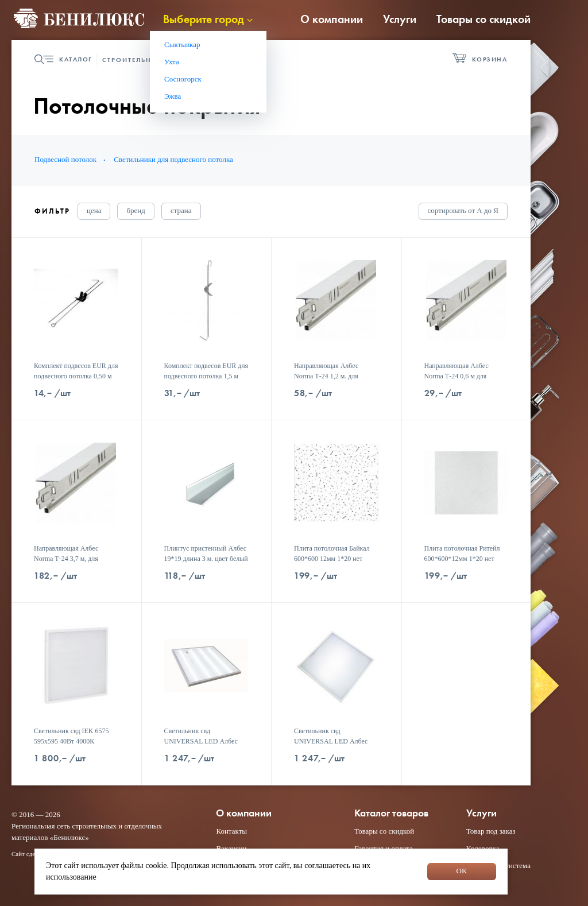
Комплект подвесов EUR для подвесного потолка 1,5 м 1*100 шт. (206, 376)
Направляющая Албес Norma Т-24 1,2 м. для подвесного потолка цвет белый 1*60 (330, 381)
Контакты (231, 831)
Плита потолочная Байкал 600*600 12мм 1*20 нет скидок (332, 559)
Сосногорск (183, 79)
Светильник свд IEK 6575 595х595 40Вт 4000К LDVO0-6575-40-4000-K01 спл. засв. (73, 746)
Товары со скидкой (483, 19)
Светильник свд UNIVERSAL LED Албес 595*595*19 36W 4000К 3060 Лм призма (201, 746)
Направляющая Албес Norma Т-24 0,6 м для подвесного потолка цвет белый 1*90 (461, 381)
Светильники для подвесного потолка (173, 159)
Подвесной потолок (65, 159)
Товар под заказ (491, 831)
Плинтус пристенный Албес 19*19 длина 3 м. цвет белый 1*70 (206, 559)
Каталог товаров (391, 813)
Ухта (172, 62)
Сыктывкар (182, 44)
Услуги (400, 19)
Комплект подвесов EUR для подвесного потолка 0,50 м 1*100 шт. (76, 376)
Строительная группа (148, 60)
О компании (332, 19)
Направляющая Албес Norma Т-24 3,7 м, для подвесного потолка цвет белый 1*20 (70, 564)
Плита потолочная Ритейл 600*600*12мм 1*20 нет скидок (462, 559)
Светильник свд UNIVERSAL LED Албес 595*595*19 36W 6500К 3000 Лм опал (331, 746)
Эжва (173, 96)
